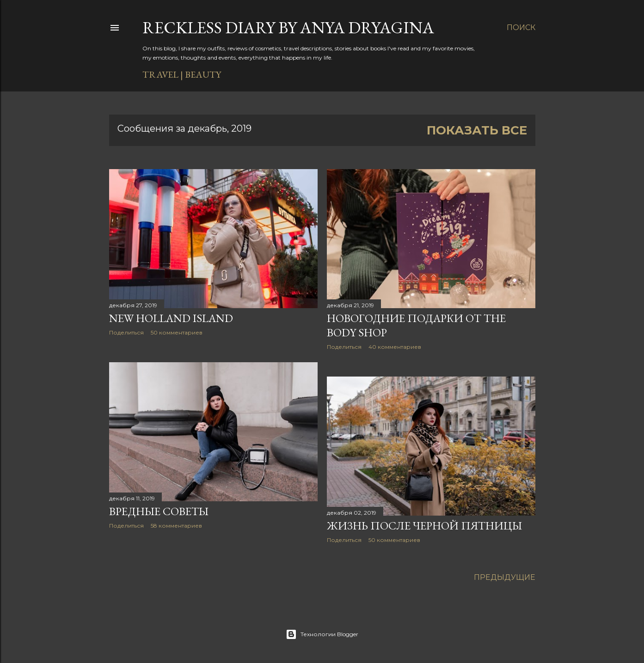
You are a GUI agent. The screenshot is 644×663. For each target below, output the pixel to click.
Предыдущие (505, 577)
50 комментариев (177, 332)
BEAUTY (203, 74)
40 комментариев (395, 347)
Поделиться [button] (126, 332)
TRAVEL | (163, 74)
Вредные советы (159, 511)
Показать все (477, 130)
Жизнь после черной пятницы (424, 526)
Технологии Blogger (322, 634)
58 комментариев (176, 526)
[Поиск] (521, 28)
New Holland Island (171, 318)
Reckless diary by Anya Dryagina (288, 27)
